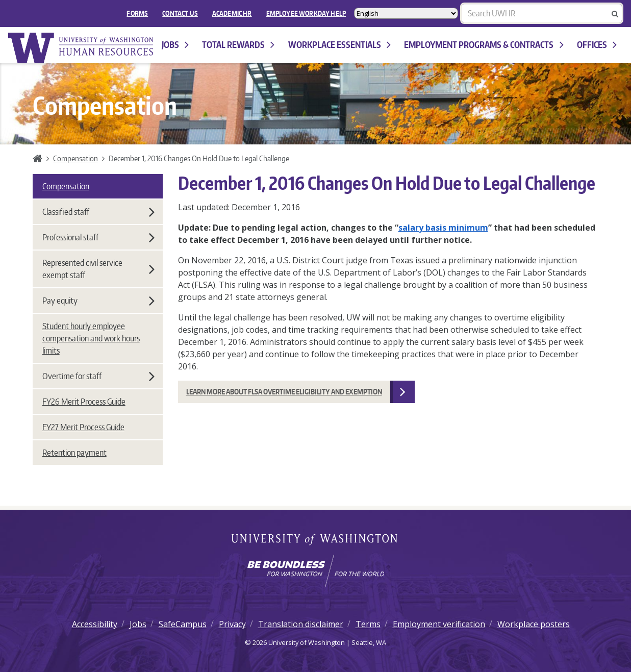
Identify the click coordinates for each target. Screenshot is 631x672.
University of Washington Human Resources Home (82, 48)
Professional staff (98, 237)
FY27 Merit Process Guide (83, 427)
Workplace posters (534, 624)
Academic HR (232, 13)
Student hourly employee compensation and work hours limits (91, 338)
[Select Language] (406, 13)
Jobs (175, 45)
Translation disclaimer (301, 624)
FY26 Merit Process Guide (84, 402)
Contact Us (180, 13)
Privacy (232, 624)
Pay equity (98, 301)
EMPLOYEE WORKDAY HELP (306, 13)
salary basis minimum (443, 228)
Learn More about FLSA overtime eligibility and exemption (284, 392)
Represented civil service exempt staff (98, 269)
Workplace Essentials (339, 45)
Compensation (75, 158)
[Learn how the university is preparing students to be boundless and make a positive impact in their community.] (315, 571)
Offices (597, 45)
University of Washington (315, 540)
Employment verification (439, 624)
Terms (368, 624)
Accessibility (95, 624)
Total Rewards (238, 45)
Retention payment (74, 453)
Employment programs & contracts (484, 45)
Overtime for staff (98, 376)
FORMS (137, 13)
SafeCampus (183, 624)
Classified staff (98, 212)
